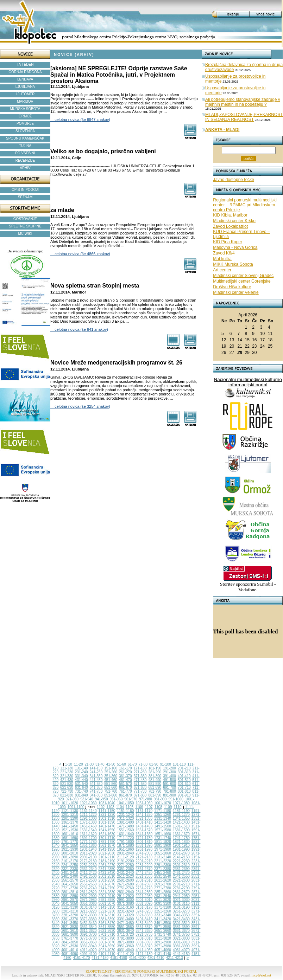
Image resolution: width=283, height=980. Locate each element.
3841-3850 (70, 942)
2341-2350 (107, 869)
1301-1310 (107, 818)
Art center (222, 270)
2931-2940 (163, 896)
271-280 (140, 772)
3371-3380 (88, 919)
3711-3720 (125, 934)
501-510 (184, 780)
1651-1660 (163, 834)
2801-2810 (70, 892)
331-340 (81, 776)
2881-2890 (70, 896)
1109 (168, 807)
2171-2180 (88, 861)
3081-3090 (144, 904)
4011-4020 (88, 950)
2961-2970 (70, 900)
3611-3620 (88, 931)
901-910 (184, 795)
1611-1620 (88, 834)
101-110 (179, 764)
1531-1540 (88, 830)
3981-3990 (181, 946)
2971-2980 (88, 900)
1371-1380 (88, 822)
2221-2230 (181, 861)
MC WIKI (25, 234)
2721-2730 (70, 888)
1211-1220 (88, 815)
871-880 (140, 795)
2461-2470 (181, 873)
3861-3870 (107, 942)
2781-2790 (181, 888)
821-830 (67, 795)
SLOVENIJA (25, 131)
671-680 (140, 788)
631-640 (81, 788)
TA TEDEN (25, 65)
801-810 (184, 791)
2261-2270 (107, 865)
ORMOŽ (25, 116)
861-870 (125, 795)
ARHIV (25, 168)
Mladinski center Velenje (236, 292)
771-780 (140, 791)
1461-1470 (107, 826)
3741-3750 (181, 934)
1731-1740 (163, 838)
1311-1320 (125, 818)
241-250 (96, 772)
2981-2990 (107, 900)
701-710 (184, 788)
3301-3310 (107, 915)
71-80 (143, 764)
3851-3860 (88, 942)
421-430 (67, 780)
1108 (158, 807)
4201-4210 (156, 958)
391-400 (169, 776)
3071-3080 (125, 904)
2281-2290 (144, 865)
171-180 (140, 768)
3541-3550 (107, 927)
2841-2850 (144, 892)
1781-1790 (107, 842)
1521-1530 (70, 830)
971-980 (146, 799)
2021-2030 (107, 853)
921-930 (72, 799)
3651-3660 (163, 931)
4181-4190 (119, 958)
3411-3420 (163, 919)
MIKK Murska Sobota (233, 264)
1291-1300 (88, 818)
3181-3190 (181, 907)
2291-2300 (163, 865)
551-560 (111, 784)
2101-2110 (107, 857)
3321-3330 (144, 915)
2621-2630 (181, 880)
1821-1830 (181, 842)
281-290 (155, 772)
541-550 (96, 784)
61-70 (132, 764)
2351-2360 (125, 869)
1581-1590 (181, 830)
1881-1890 (144, 846)
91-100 (166, 764)
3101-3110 (181, 904)
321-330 (67, 776)
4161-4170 (81, 958)
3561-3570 (144, 927)
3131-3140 (88, 907)
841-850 (96, 795)
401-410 (184, 776)
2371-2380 (163, 869)
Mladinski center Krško (234, 221)
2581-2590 (107, 880)
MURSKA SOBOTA (25, 109)
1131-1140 (88, 811)
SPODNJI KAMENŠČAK (25, 138)
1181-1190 (181, 811)
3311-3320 (125, 915)
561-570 (125, 784)
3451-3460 (88, 923)
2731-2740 (88, 888)
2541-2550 (181, 876)
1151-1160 (125, 811)
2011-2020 (88, 853)
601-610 (184, 784)
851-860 (111, 795)
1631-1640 (125, 834)
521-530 (67, 784)
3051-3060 (88, 904)
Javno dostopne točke (234, 180)
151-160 (111, 768)
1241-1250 (144, 815)
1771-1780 (88, 842)
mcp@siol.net (262, 975)
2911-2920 (125, 896)
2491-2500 (88, 876)
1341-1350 (181, 818)
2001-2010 (70, 853)
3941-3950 (107, 946)
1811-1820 (163, 842)
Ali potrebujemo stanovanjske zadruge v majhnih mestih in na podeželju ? (243, 102)
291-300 (169, 772)
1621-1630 (107, 834)
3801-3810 (144, 938)
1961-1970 (144, 849)
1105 (130, 807)
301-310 (184, 772)
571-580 (140, 784)
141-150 (96, 768)
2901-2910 (107, 896)
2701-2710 (181, 884)
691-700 (169, 788)
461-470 (125, 780)
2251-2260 (88, 865)
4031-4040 (125, 950)
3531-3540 (88, 927)
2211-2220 (163, 861)
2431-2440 (125, 873)
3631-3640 (125, 931)
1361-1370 (70, 822)
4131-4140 (163, 954)
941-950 (102, 799)
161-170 (125, 768)
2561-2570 (70, 880)
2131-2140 (163, 857)
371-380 (140, 776)
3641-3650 (144, 931)
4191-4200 (137, 958)
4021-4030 (107, 950)
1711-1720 (125, 838)
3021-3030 (181, 900)
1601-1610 (70, 834)
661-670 (125, 788)
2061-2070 (181, 853)
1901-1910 (181, 846)
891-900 (169, 795)
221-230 (67, 772)
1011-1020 (70, 803)
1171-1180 (163, 811)
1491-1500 (163, 826)
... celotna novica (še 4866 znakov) (80, 254)
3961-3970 (144, 946)
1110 (177, 807)
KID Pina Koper (228, 242)
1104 (120, 807)
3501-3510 (181, 923)
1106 (139, 807)
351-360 (111, 776)
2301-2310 (181, 865)
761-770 (125, 791)
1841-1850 (70, 846)
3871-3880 (125, 942)
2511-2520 (125, 876)
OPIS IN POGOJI (25, 190)
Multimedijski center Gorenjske (242, 281)
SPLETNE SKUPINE (25, 226)
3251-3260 (163, 911)
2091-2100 (88, 857)
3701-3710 (107, 934)
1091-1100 (76, 807)
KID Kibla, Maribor (230, 215)
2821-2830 (107, 892)
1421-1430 (181, 822)
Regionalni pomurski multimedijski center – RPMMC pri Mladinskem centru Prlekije (245, 205)
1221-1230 (107, 815)
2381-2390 (181, 869)
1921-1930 (70, 849)
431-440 (81, 780)
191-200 (169, 768)
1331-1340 (163, 818)
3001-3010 (144, 900)
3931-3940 (88, 946)
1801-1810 (144, 842)
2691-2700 (163, 884)
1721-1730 (144, 838)
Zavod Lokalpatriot (230, 226)
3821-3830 (181, 938)
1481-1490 (144, 826)
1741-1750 (181, 838)
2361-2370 (144, 869)
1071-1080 (181, 803)
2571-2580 (88, 880)
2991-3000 (125, 900)
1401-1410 (144, 822)
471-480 (140, 780)
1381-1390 (107, 822)
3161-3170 (144, 907)
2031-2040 (125, 853)
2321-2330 (70, 869)
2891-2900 (88, 896)
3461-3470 (107, 923)
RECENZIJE (25, 160)
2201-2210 (144, 861)
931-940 (87, 799)
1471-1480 (125, 826)
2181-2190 (107, 861)
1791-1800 (125, 842)
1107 (149, 807)
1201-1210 (70, 815)
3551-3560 (125, 927)
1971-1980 (163, 849)
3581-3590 (181, 927)
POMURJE (25, 124)
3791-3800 (125, 938)
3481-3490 (144, 923)
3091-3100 (163, 904)
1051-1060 (144, 803)
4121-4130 (144, 954)
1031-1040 (107, 803)
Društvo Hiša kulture (232, 287)
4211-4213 (175, 958)
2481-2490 (70, 876)
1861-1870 (107, 846)
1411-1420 (163, 822)
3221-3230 (107, 911)
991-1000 (176, 799)
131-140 (81, 768)
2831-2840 (125, 892)
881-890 (155, 795)
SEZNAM (25, 197)
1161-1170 (144, 811)
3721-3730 (144, 934)
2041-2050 (144, 853)
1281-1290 (70, 818)
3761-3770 (70, 938)
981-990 (160, 799)
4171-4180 (100, 958)
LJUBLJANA (25, 87)
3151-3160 (125, 907)
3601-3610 (70, 931)
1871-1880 (125, 846)
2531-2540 (163, 876)
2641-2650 (70, 884)
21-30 (89, 764)
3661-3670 (181, 931)
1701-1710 (107, 838)
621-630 (67, 788)
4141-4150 (181, 954)
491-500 (169, 780)
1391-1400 (125, 822)
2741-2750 (107, 888)
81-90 (154, 764)
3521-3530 (70, 927)
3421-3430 (181, 919)
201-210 (184, 768)
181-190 (155, 768)
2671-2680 (125, 884)
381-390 (155, 776)
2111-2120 (125, 857)
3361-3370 (70, 919)
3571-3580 (163, 927)
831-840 (81, 795)
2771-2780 (163, 888)
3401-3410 (144, 919)
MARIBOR (25, 101)
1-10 (69, 764)
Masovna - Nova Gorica (235, 247)
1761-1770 (70, 842)
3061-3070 (107, 904)
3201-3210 (70, 911)
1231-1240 (125, 815)
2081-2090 (70, 857)
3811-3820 (163, 938)
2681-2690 (144, 884)
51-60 (121, 764)
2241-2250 (70, 865)
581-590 (155, 784)
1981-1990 (181, 849)
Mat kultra (222, 259)
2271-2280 (125, 865)
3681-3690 (70, 934)
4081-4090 (70, 954)
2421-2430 (107, 873)
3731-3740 (163, 934)
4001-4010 (70, 950)
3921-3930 (70, 946)
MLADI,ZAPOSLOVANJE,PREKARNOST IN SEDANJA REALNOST (244, 117)
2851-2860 (163, 892)
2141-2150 (181, 857)
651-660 (111, 788)
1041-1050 (125, 803)
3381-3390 (107, 919)
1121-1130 (70, 811)
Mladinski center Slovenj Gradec (243, 276)
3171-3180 (163, 907)
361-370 (125, 776)
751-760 (111, 791)
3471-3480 (125, 923)
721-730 (67, 791)
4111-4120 (125, 954)
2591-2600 (125, 880)
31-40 (100, 764)
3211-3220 (88, 911)
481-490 (155, 780)
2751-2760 (125, 888)
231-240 (81, 772)
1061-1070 (163, 803)
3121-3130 (70, 907)
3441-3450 (70, 923)
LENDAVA (25, 79)
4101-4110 (107, 954)
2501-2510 (107, 876)
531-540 (81, 784)
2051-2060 (163, 853)
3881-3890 (144, 942)
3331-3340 (163, 915)
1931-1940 (88, 849)
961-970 (131, 799)
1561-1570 (144, 830)
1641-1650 (144, 834)
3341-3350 (181, 915)
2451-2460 (163, 873)
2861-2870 (181, 892)
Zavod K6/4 (224, 253)
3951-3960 (125, 946)
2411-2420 (88, 873)
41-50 (111, 764)
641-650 (96, 788)
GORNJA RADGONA (25, 72)
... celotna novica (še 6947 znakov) (80, 120)
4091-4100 (88, 954)
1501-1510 (181, 826)
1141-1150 (107, 811)
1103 (110, 807)
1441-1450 (70, 826)
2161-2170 (70, 861)
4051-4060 (163, 950)
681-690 (155, 788)
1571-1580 (163, 830)
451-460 (111, 780)
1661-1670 (181, 834)
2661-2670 (107, 884)
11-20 (78, 764)
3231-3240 (125, 911)
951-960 (116, 799)
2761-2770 (144, 888)
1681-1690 (70, 838)
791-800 (169, 791)
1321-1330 (144, 818)
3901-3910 (181, 942)
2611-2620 (163, 880)
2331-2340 (88, 869)
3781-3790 (107, 938)
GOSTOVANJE (25, 219)
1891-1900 (163, 846)
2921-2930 (144, 896)
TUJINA (25, 146)
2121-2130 (144, 857)
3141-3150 (107, 907)
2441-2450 (144, 873)
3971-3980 (163, 946)
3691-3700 (88, 934)
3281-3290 (70, 915)
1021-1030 (88, 803)
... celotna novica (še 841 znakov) (79, 329)
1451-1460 (88, 826)
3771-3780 (88, 938)
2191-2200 (125, 861)
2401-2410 (70, 873)
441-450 (96, 780)
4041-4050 (144, 950)
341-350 (96, 776)
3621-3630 (107, 931)
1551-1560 (125, 830)
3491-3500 (163, 923)
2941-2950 (181, 896)
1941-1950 (107, 849)
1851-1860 (88, 846)
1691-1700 (88, 838)
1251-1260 (163, 815)
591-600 (169, 784)
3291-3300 (88, 915)
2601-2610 (144, 880)
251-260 (111, 772)
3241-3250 (144, 911)
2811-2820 (88, 892)
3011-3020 (163, 900)
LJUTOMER (25, 94)
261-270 (125, 772)
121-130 (67, 768)
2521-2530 (144, 876)
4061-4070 (181, 950)
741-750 (96, 791)
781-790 (155, 791)
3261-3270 (181, 911)
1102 (101, 807)
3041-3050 (70, 904)
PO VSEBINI (25, 153)
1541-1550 (107, 830)
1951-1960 (125, 849)
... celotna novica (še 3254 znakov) (80, 406)
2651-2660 (88, 884)
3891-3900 (163, 942)
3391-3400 (125, 919)
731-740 (81, 791)
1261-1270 (181, 815)
